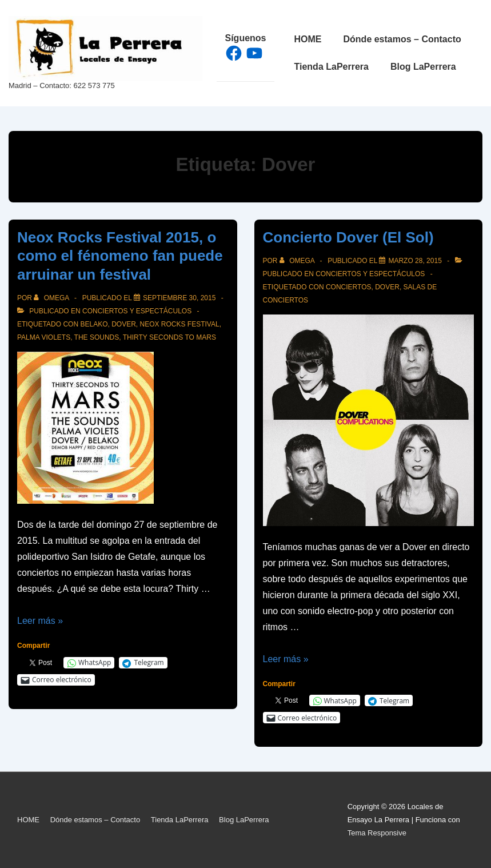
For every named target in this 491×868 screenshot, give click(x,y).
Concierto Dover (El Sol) (348, 237)
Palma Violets (44, 337)
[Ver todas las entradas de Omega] (52, 298)
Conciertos (349, 287)
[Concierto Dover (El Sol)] (415, 261)
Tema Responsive (377, 833)
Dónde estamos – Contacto (402, 39)
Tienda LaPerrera (332, 67)
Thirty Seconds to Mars (169, 337)
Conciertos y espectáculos (137, 311)
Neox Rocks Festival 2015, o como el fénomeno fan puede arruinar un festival (120, 256)
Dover (124, 324)
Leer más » (40, 621)
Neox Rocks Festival (180, 324)
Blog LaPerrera (423, 67)
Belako (94, 324)
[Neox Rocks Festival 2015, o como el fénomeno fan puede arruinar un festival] (179, 298)
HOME (308, 39)
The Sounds (97, 337)
